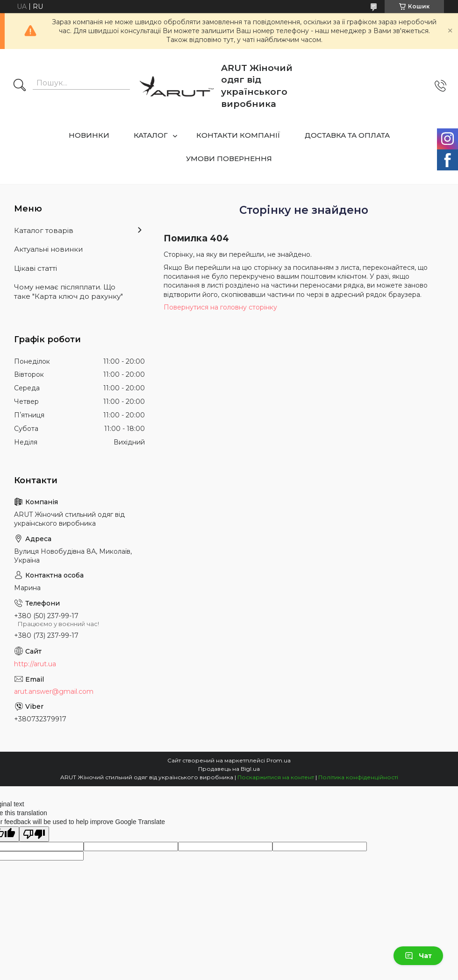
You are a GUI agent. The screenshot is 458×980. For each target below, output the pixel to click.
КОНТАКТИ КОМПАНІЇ (238, 135)
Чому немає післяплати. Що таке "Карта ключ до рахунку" (68, 292)
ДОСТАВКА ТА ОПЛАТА (347, 135)
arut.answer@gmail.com (54, 691)
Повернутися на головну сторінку (220, 307)
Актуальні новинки (48, 249)
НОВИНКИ (89, 135)
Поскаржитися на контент (276, 777)
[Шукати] (20, 86)
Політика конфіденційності (358, 777)
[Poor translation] (34, 834)
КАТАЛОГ (151, 135)
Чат (418, 956)
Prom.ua (279, 760)
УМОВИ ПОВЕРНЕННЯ (229, 159)
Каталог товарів (44, 230)
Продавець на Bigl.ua (229, 769)
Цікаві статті (36, 268)
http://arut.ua (35, 664)
